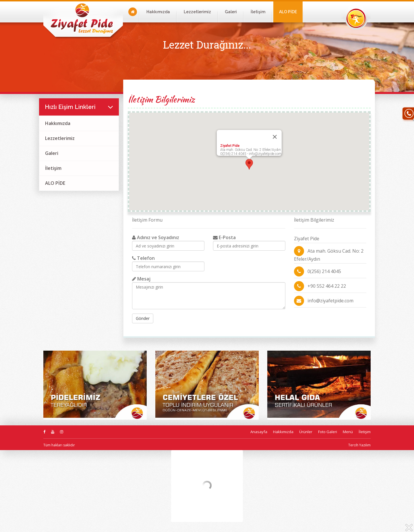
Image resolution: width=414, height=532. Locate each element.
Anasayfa (259, 432)
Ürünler (306, 432)
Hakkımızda (158, 12)
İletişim (258, 12)
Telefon (143, 258)
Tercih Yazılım (359, 445)
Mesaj (141, 279)
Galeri (231, 12)
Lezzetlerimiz (197, 12)
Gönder (143, 318)
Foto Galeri (328, 432)
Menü (348, 432)
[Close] (275, 137)
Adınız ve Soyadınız (156, 237)
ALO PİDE (288, 12)
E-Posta (224, 237)
